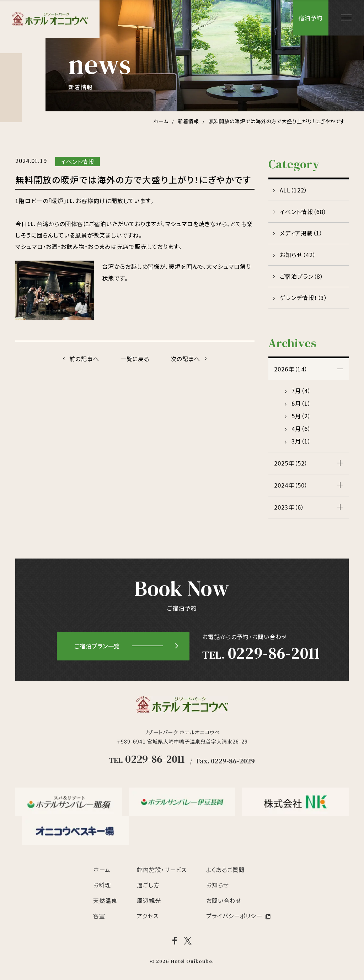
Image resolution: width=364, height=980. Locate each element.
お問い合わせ (224, 903)
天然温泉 (105, 903)
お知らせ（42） (298, 256)
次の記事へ (186, 359)
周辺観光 (149, 903)
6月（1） (301, 406)
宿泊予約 (311, 18)
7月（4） (301, 393)
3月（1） (301, 444)
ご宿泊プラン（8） (302, 278)
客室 (99, 919)
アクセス (148, 919)
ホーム (102, 872)
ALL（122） (294, 190)
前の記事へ (84, 359)
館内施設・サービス (162, 872)
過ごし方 (148, 888)
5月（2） (301, 419)
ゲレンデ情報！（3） (304, 300)
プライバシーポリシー (234, 919)
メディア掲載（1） (301, 234)
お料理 (102, 888)
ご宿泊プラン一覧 (97, 649)
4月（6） (301, 431)
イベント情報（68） (303, 212)
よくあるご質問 (225, 872)
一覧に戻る (135, 359)
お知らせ (218, 888)
